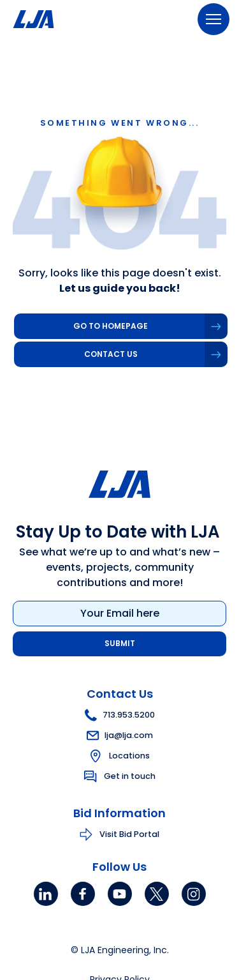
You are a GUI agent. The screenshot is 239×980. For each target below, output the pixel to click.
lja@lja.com (120, 735)
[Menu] (214, 19)
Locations (129, 756)
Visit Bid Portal (129, 834)
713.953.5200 (120, 715)
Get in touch (130, 776)
